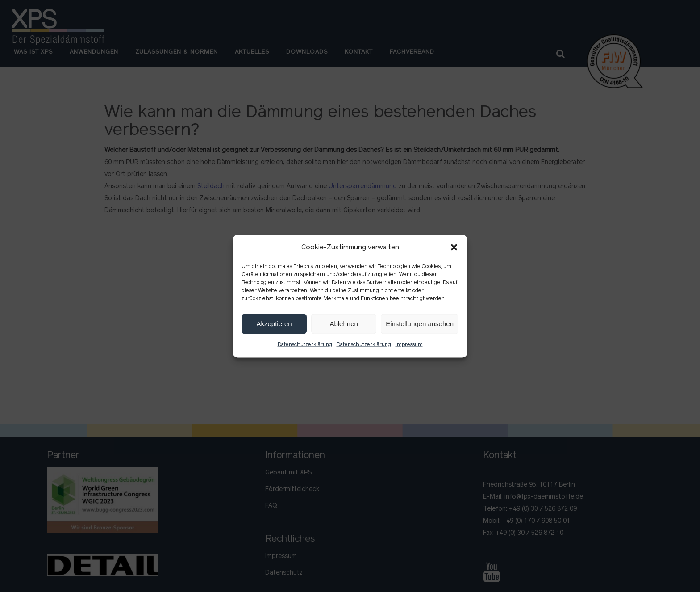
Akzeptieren (274, 324)
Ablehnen (344, 324)
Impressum (409, 344)
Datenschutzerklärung (305, 344)
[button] (454, 248)
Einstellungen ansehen (420, 324)
